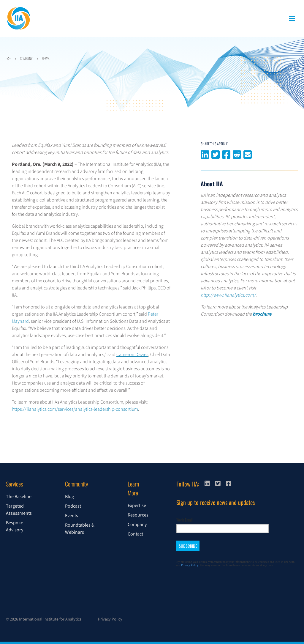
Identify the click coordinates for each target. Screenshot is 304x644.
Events (72, 516)
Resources (138, 515)
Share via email (248, 154)
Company (26, 58)
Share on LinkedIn (205, 154)
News (46, 58)
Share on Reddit (237, 154)
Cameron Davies (132, 355)
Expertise (137, 506)
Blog (69, 497)
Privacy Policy (110, 619)
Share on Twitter (216, 154)
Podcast (73, 506)
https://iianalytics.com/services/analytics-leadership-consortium (75, 409)
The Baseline (19, 497)
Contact (135, 534)
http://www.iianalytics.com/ (228, 295)
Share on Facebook (226, 154)
